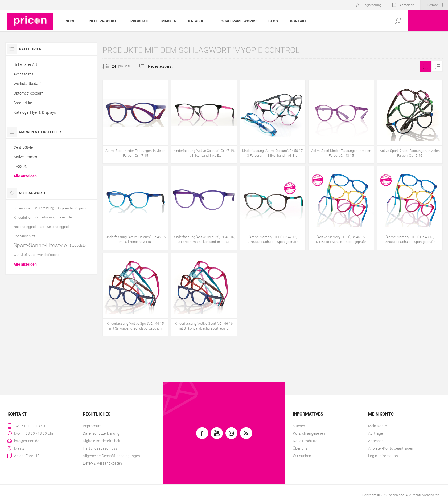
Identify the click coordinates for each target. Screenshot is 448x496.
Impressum (92, 426)
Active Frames (25, 157)
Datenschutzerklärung (101, 433)
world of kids (24, 255)
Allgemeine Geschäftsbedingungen (111, 456)
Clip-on (81, 208)
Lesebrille (65, 217)
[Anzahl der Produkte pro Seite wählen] (110, 66)
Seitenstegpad (58, 227)
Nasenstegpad (25, 227)
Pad (41, 227)
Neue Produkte (305, 441)
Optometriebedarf (28, 93)
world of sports (48, 255)
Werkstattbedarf (27, 84)
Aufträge (375, 433)
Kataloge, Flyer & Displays (35, 112)
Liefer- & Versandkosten (102, 463)
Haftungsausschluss (100, 448)
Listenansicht (437, 66)
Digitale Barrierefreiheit (102, 441)
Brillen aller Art (25, 64)
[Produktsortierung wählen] (164, 66)
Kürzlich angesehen (309, 433)
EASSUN (20, 166)
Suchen (299, 426)
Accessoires (23, 74)
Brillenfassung (44, 208)
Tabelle (425, 66)
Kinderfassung (45, 217)
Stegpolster (78, 245)
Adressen (376, 441)
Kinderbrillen (23, 217)
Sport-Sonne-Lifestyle (40, 245)
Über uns (300, 448)
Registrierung (372, 5)
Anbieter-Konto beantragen (391, 448)
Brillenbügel (22, 208)
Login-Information (383, 456)
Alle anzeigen (25, 176)
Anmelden (407, 5)
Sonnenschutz (24, 236)
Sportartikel (23, 103)
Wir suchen (302, 456)
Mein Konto (378, 426)
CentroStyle (23, 147)
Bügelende (65, 208)
